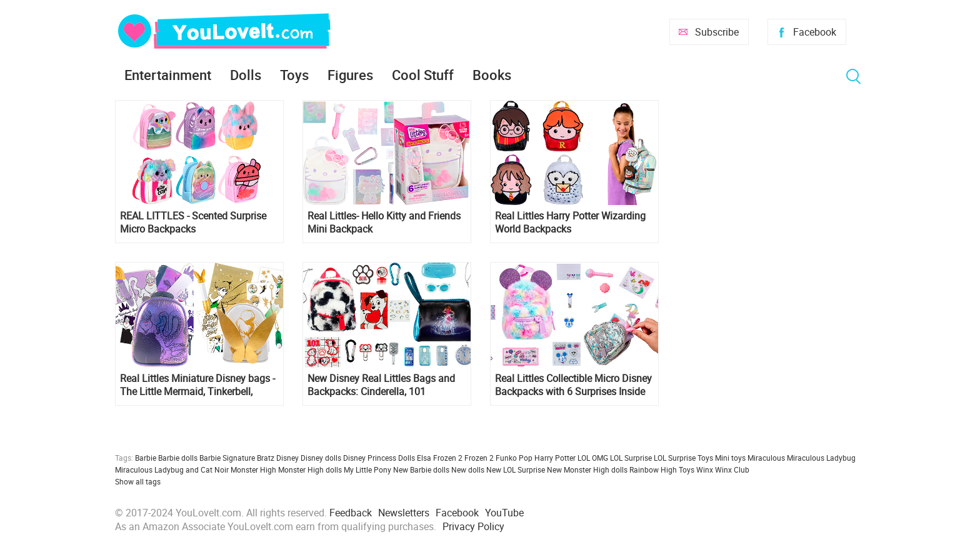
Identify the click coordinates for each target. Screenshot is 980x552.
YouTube (504, 513)
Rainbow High (653, 469)
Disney (287, 458)
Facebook (815, 32)
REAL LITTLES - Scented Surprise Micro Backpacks (193, 223)
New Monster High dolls (587, 469)
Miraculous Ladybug (821, 458)
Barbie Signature (227, 458)
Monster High (253, 469)
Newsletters (404, 513)
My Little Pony (367, 469)
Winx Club (732, 469)
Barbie (146, 458)
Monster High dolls (310, 469)
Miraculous (766, 458)
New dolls (468, 469)
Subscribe (717, 32)
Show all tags (138, 481)
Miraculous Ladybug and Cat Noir (172, 469)
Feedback (351, 513)
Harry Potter (555, 458)
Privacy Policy (473, 526)
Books (492, 75)
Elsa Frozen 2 (440, 458)
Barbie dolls (178, 458)
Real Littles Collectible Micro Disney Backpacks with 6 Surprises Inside (573, 385)
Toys (294, 75)
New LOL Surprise (516, 469)
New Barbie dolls (421, 469)
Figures (350, 75)
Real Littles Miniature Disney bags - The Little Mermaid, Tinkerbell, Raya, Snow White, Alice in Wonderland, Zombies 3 (197, 385)
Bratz (266, 458)
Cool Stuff (423, 75)
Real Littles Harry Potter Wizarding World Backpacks (570, 223)
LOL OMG (593, 458)
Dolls (246, 75)
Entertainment (168, 75)
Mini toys (730, 458)
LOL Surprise (631, 458)
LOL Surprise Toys (683, 458)
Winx (705, 469)
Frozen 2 (479, 458)
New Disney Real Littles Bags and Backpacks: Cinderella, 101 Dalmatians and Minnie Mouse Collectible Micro (381, 385)
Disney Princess (370, 458)
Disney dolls (321, 458)
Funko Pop (514, 458)
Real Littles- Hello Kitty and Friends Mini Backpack (384, 223)
